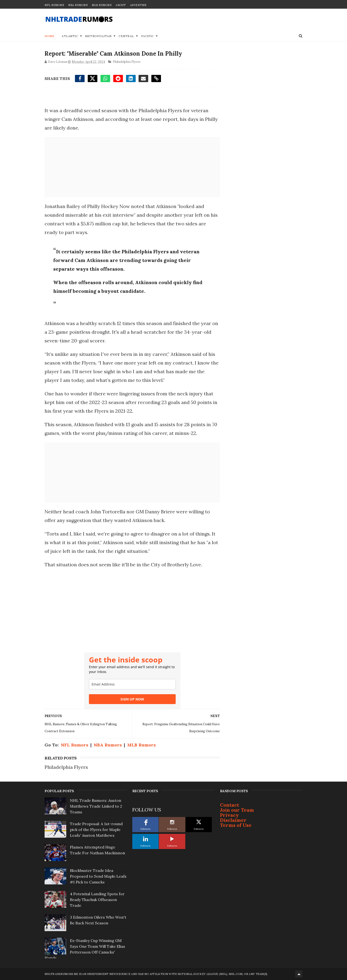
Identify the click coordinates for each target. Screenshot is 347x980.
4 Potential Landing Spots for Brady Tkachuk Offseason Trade (97, 900)
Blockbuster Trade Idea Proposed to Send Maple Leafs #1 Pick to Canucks (98, 876)
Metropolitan (98, 36)
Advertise (138, 5)
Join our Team (237, 810)
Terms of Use (236, 825)
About (121, 5)
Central (126, 36)
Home (50, 36)
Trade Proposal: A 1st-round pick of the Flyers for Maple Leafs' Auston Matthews (96, 830)
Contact (230, 805)
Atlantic (70, 36)
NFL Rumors (54, 5)
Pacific (147, 36)
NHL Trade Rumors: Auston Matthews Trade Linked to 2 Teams (96, 806)
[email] (132, 684)
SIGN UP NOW (132, 699)
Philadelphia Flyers (127, 62)
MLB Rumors (102, 5)
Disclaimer (233, 820)
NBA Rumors (78, 5)
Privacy (229, 815)
